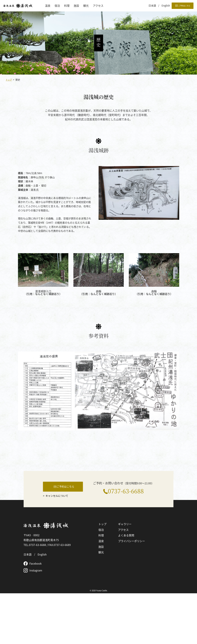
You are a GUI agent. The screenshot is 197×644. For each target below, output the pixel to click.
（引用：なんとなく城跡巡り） (43, 294)
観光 (86, 6)
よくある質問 (126, 586)
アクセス (98, 6)
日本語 (152, 6)
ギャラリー (125, 575)
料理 (67, 6)
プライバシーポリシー (132, 592)
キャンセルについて (58, 547)
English (166, 6)
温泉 (48, 6)
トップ (9, 80)
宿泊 (57, 6)
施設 (76, 6)
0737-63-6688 (126, 541)
